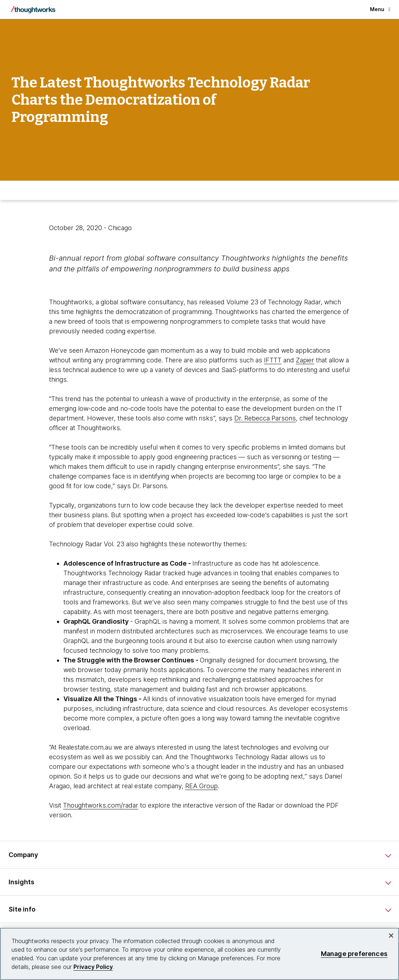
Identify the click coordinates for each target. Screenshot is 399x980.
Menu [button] (380, 9)
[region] (199, 954)
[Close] (391, 936)
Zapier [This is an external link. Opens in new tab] (305, 360)
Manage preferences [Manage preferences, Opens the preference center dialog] (354, 954)
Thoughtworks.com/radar (101, 805)
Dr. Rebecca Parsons (265, 418)
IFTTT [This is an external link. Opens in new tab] (273, 360)
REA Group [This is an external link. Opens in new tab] (201, 786)
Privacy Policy (93, 967)
